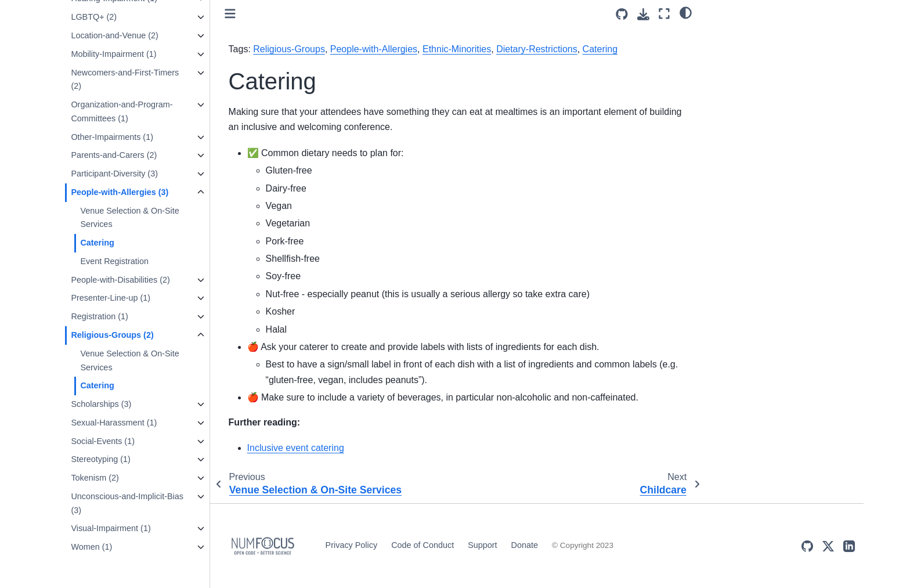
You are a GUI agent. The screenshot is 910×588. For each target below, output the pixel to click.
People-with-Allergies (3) (120, 192)
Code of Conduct (423, 545)
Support (482, 545)
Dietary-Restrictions (537, 49)
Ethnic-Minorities (457, 49)
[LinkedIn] (849, 546)
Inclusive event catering (296, 448)
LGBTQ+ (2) (94, 17)
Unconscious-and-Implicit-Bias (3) (127, 503)
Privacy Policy (352, 545)
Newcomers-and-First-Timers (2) (125, 80)
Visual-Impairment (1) (111, 528)
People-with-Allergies (374, 49)
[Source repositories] (622, 14)
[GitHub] (807, 546)
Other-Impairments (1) (112, 137)
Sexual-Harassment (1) (114, 423)
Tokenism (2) (95, 478)
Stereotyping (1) (100, 459)
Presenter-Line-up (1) (111, 298)
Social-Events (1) (103, 441)
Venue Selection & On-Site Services (129, 218)
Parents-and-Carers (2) (114, 155)
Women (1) (91, 547)
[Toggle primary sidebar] (230, 14)
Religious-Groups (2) (112, 335)
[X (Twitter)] (828, 546)
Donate (525, 545)
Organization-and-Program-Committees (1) (122, 111)
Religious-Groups (289, 49)
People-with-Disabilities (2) (120, 280)
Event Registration (114, 261)
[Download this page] (643, 14)
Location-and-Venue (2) (114, 35)
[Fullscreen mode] (664, 14)
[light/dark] (686, 12)
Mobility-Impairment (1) (113, 54)
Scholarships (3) (101, 404)
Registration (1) (99, 316)
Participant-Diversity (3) (114, 174)
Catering (97, 243)
